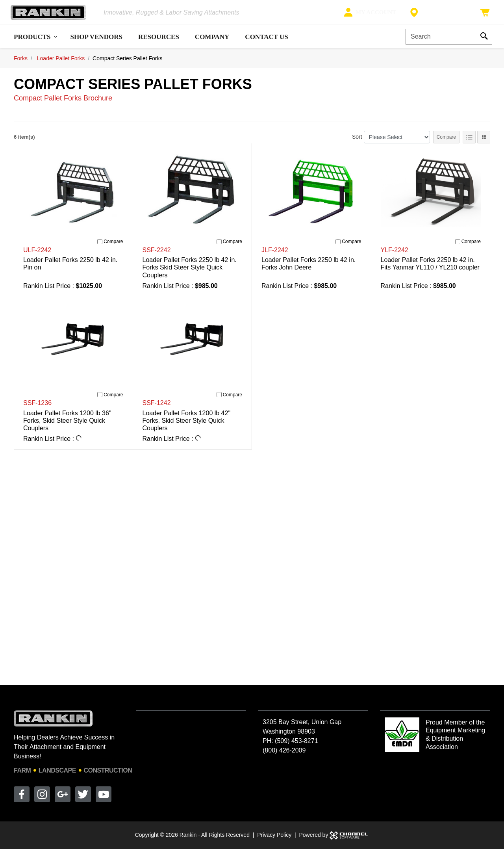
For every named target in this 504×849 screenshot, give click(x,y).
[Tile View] (484, 143)
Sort (357, 143)
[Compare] (100, 248)
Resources (159, 43)
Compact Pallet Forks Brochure (63, 104)
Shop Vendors (96, 43)
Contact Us (266, 43)
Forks (21, 65)
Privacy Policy (274, 835)
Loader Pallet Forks (61, 65)
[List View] (469, 143)
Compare (446, 143)
